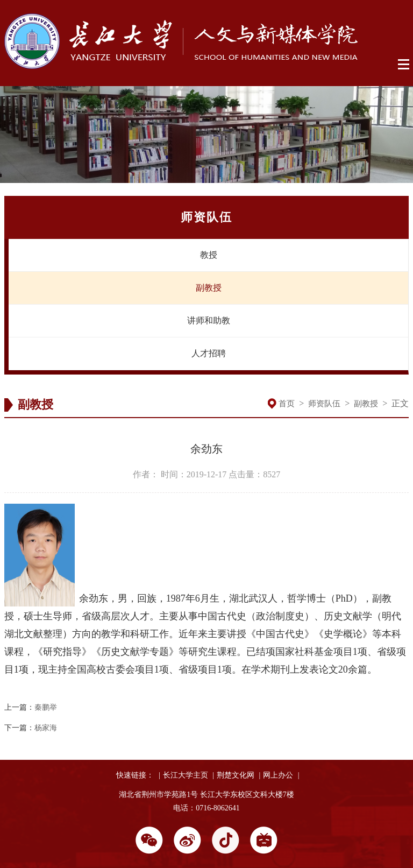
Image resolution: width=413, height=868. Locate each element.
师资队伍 (324, 404)
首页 (287, 404)
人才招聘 (209, 353)
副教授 (209, 288)
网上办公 (278, 775)
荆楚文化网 (236, 775)
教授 (209, 255)
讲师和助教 (209, 320)
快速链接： (135, 775)
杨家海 (46, 728)
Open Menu (404, 65)
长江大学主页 (186, 775)
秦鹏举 (46, 707)
